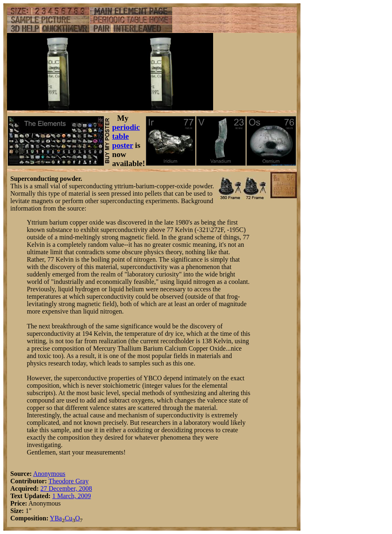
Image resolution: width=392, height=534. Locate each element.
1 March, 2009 (72, 496)
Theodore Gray (69, 481)
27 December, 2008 (66, 488)
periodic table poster (126, 136)
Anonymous (49, 474)
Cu (69, 518)
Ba (58, 518)
